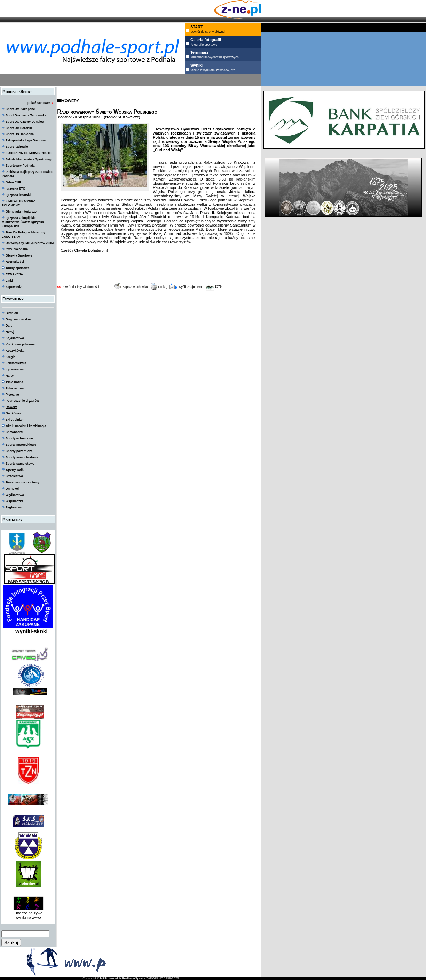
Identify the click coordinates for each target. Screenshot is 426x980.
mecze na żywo (28, 913)
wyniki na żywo (28, 917)
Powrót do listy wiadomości (80, 287)
